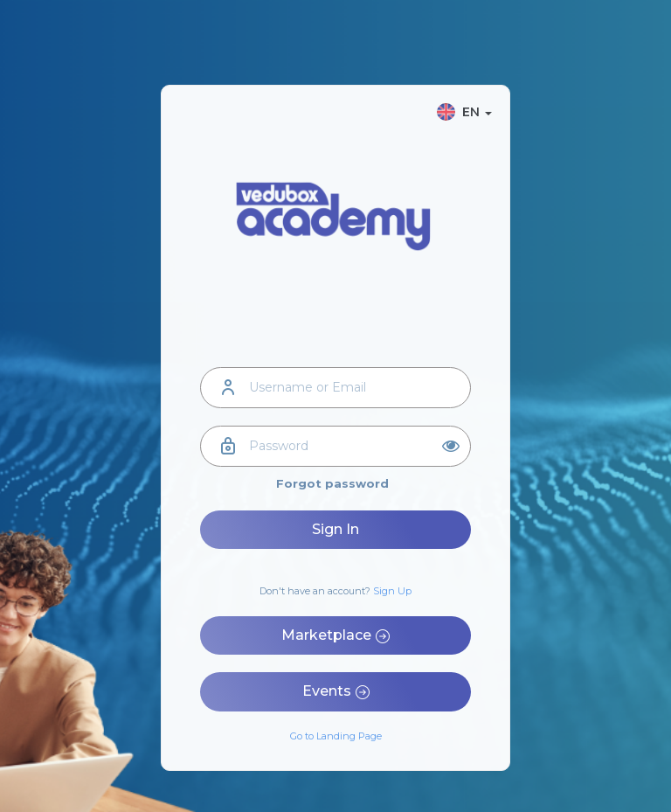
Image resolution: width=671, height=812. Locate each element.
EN (464, 112)
